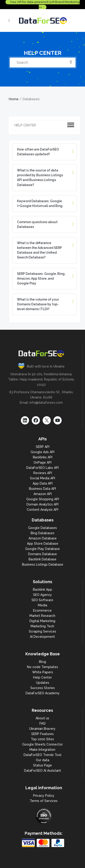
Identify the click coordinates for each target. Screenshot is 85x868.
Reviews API (43, 473)
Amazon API (43, 494)
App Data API (43, 483)
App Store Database (43, 544)
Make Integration (42, 750)
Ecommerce (42, 610)
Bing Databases (42, 533)
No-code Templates (42, 667)
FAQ (42, 723)
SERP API (43, 447)
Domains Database (42, 554)
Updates (43, 683)
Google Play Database (42, 549)
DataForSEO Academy (43, 693)
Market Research (42, 616)
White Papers (43, 672)
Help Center (42, 677)
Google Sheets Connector (42, 744)
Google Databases (42, 528)
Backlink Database (42, 559)
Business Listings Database (43, 564)
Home (14, 99)
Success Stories (43, 688)
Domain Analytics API (42, 504)
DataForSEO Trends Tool (42, 755)
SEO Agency (42, 595)
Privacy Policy (44, 796)
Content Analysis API (42, 510)
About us (42, 718)
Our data (42, 760)
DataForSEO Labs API (42, 468)
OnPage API (42, 462)
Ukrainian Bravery (42, 729)
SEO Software (42, 600)
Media (42, 605)
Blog (42, 662)
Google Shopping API (43, 499)
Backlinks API (43, 457)
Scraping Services (42, 631)
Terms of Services (44, 801)
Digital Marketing (42, 621)
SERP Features (42, 734)
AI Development (42, 637)
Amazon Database (43, 538)
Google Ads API (42, 452)
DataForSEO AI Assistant (42, 771)
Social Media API (42, 478)
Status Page (42, 765)
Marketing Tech (42, 626)
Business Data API (42, 489)
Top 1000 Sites (42, 739)
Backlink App (42, 590)
